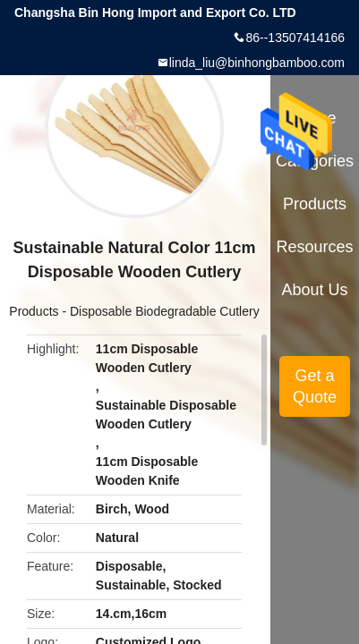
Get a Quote (315, 386)
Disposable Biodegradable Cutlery (165, 311)
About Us (315, 290)
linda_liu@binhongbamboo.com (257, 63)
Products (34, 311)
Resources (315, 247)
